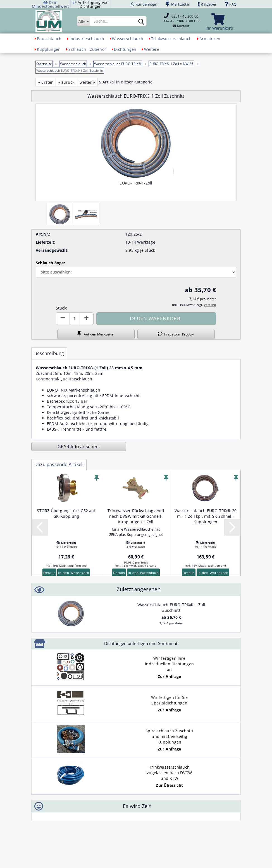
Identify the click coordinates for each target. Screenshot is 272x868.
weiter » (87, 82)
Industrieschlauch (87, 39)
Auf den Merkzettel (96, 334)
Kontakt (183, 26)
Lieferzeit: (46, 242)
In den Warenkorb (74, 573)
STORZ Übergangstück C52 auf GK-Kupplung (66, 513)
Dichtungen (125, 49)
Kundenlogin (144, 4)
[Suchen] (141, 21)
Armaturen (210, 39)
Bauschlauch (49, 39)
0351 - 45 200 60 (185, 16)
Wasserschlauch (128, 39)
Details (49, 573)
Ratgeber (207, 4)
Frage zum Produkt (176, 334)
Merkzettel (178, 4)
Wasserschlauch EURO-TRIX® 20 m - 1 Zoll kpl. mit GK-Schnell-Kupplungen (206, 516)
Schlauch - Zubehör (87, 49)
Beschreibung (49, 353)
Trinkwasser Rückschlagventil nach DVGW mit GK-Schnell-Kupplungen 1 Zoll (136, 516)
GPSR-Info (69, 447)
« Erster (46, 82)
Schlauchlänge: (50, 263)
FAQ (231, 4)
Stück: (62, 308)
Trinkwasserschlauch (171, 39)
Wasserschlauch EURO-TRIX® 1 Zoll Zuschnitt (171, 607)
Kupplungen (49, 49)
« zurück (66, 82)
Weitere (151, 49)
